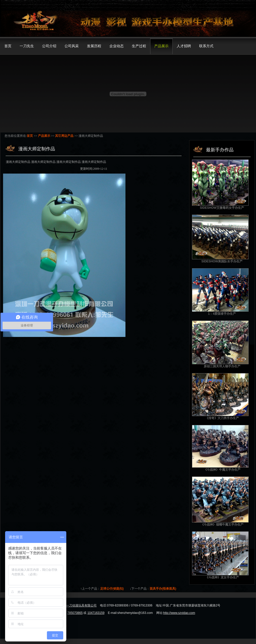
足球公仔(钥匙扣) (112, 589)
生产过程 (139, 46)
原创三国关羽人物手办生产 (222, 366)
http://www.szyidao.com (179, 613)
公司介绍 (49, 46)
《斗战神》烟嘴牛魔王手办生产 (222, 525)
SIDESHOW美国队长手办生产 (222, 261)
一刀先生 (27, 46)
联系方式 (206, 46)
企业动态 (117, 46)
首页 (8, 46)
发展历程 (94, 46)
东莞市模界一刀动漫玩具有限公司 (74, 605)
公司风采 (72, 46)
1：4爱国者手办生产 (222, 314)
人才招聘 (184, 46)
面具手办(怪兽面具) (163, 589)
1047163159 (96, 613)
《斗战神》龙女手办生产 (222, 577)
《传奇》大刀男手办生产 (222, 418)
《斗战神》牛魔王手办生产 (222, 470)
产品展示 (161, 46)
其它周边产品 (64, 136)
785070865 (75, 613)
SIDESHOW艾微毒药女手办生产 (222, 208)
